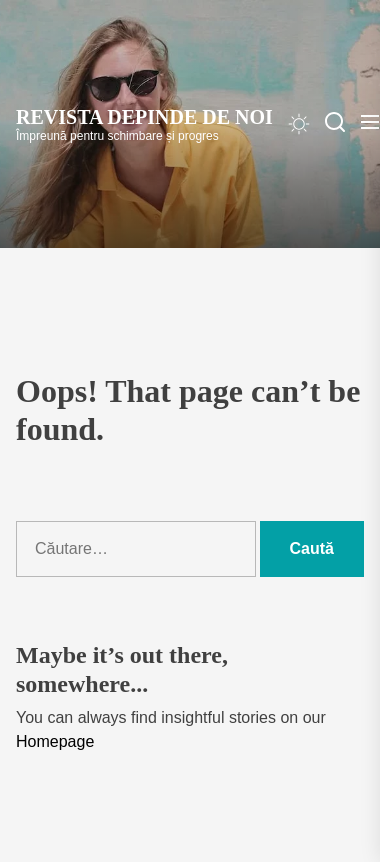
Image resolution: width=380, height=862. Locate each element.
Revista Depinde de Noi (144, 117)
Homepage (55, 741)
